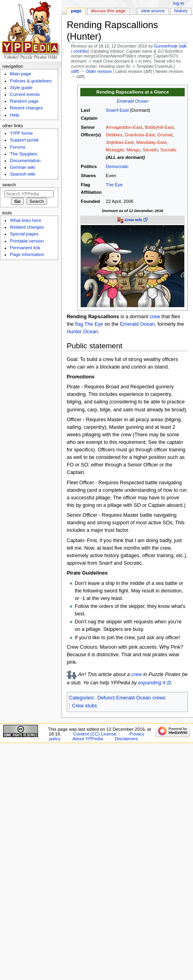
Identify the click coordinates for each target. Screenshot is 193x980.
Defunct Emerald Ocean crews (131, 698)
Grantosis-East (140, 135)
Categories (81, 698)
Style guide (21, 88)
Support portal (24, 140)
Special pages (24, 234)
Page (76, 11)
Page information (27, 254)
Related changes (27, 227)
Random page (24, 101)
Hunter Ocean (82, 332)
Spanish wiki (23, 174)
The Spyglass (24, 154)
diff (75, 71)
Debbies (114, 135)
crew (155, 317)
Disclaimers (126, 739)
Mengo (133, 150)
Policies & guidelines (31, 81)
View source (153, 11)
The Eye (114, 185)
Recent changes (26, 108)
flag (79, 324)
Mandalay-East (151, 142)
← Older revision (96, 71)
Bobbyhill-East (159, 127)
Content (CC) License (95, 734)
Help (15, 115)
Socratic (168, 150)
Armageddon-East (124, 127)
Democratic (117, 166)
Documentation (25, 160)
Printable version (27, 241)
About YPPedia (88, 739)
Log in (179, 3)
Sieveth (150, 150)
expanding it (151, 683)
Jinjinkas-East (120, 142)
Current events (25, 94)
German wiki (23, 167)
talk (183, 46)
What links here (26, 220)
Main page (21, 74)
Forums (18, 147)
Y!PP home (21, 133)
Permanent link (25, 248)
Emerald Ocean (133, 101)
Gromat (165, 135)
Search (9, 185)
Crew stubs (84, 706)
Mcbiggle (115, 150)
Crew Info (133, 220)
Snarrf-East (117, 110)
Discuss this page (108, 11)
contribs (80, 51)
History (181, 11)
